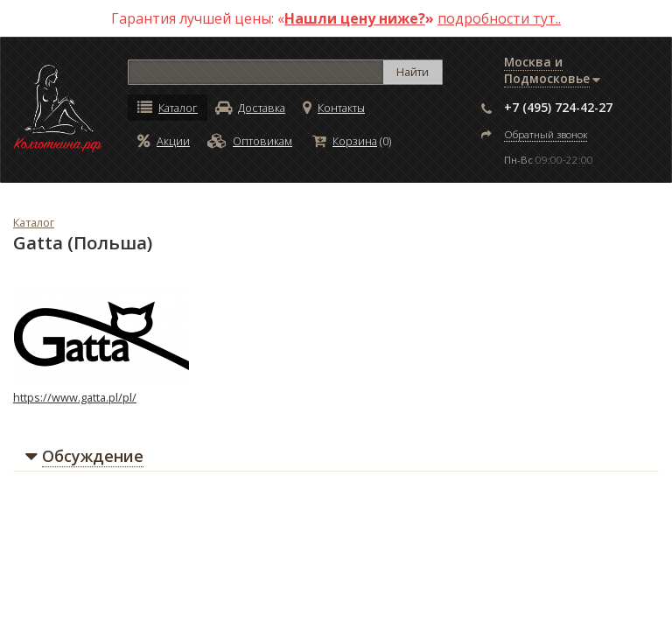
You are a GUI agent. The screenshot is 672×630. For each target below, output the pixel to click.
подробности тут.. (499, 18)
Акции (164, 141)
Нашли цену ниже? (355, 18)
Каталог (168, 108)
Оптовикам (250, 141)
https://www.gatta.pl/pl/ (75, 397)
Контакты (334, 108)
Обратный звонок (546, 134)
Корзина (345, 141)
